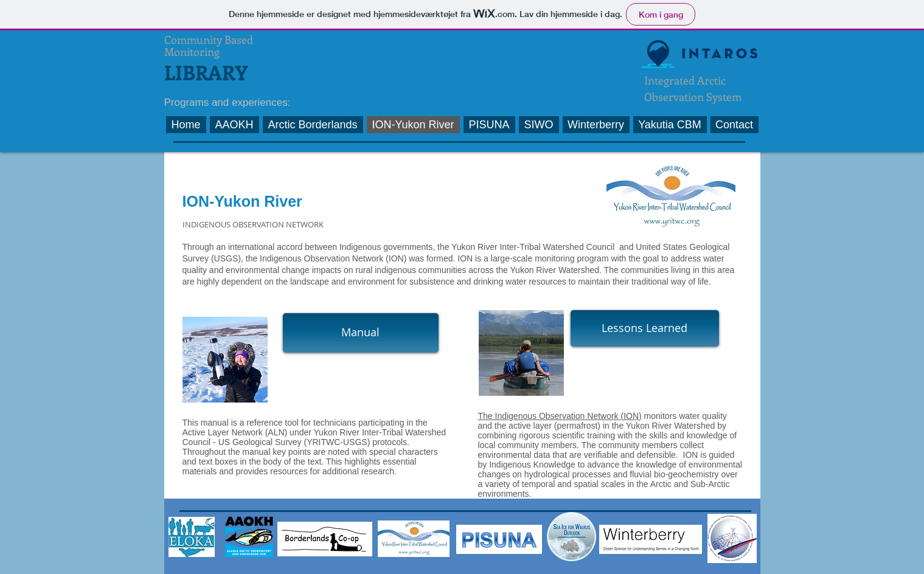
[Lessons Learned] (645, 328)
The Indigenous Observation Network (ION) (560, 416)
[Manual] (361, 333)
